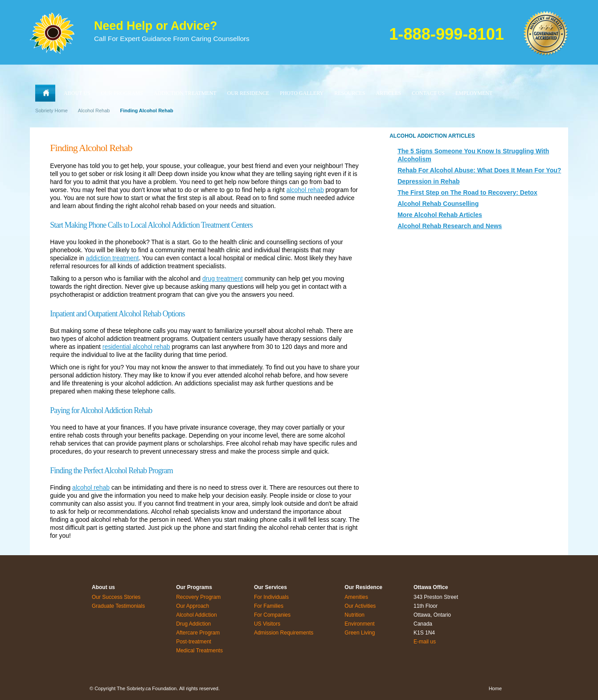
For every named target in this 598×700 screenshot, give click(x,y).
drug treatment (223, 278)
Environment (359, 624)
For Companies (272, 615)
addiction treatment (112, 258)
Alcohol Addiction (196, 615)
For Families (269, 606)
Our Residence (363, 587)
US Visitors (267, 624)
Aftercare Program (198, 633)
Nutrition (354, 615)
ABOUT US (77, 93)
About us (103, 587)
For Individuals (271, 597)
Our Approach (193, 606)
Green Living (360, 633)
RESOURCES (350, 93)
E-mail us (425, 642)
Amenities (356, 597)
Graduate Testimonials (118, 606)
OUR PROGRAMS (122, 93)
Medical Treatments (199, 651)
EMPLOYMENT (474, 93)
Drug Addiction (193, 624)
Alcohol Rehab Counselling (438, 204)
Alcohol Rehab (94, 111)
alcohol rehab (305, 190)
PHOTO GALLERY (302, 93)
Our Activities (360, 606)
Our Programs (194, 587)
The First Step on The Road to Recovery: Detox (467, 192)
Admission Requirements (284, 633)
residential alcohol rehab (136, 347)
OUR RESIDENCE (248, 93)
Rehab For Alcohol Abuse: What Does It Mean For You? (479, 170)
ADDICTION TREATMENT (185, 93)
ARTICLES (389, 93)
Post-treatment (194, 642)
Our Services (270, 587)
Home (495, 688)
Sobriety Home (51, 111)
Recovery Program (198, 597)
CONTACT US (428, 93)
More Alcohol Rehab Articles (440, 215)
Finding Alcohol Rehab (146, 111)
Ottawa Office (431, 587)
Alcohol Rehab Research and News (450, 226)
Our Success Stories (116, 597)
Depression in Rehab (428, 181)
